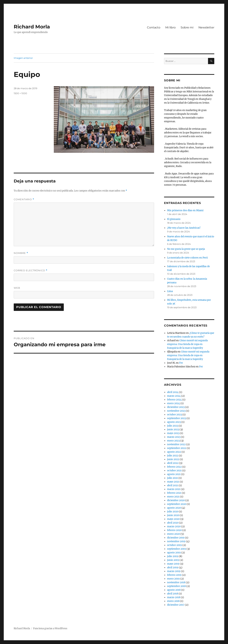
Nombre (21, 253)
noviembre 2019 (176, 541)
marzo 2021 (174, 489)
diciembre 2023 (176, 407)
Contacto (154, 27)
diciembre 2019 (176, 538)
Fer (181, 363)
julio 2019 (173, 556)
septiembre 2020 (177, 504)
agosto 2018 (174, 590)
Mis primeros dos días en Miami (185, 210)
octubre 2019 (174, 545)
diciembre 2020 (176, 500)
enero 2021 (173, 497)
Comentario (24, 199)
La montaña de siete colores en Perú (187, 258)
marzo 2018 (174, 597)
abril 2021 (173, 485)
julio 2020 (173, 512)
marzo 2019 (174, 571)
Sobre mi (187, 27)
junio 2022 (173, 459)
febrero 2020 (174, 530)
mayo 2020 (173, 519)
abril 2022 (173, 463)
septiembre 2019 (177, 549)
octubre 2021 (174, 471)
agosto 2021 (174, 474)
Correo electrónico (31, 270)
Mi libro (170, 27)
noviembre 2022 (176, 444)
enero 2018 (173, 601)
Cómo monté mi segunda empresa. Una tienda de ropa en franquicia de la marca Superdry (187, 344)
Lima (170, 291)
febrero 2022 (174, 467)
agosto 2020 (174, 508)
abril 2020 (173, 523)
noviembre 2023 (176, 411)
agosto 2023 (174, 422)
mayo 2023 (173, 433)
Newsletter (206, 27)
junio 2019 (173, 560)
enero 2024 (173, 403)
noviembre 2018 (176, 582)
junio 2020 (173, 515)
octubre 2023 (174, 415)
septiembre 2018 (176, 586)
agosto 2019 (174, 553)
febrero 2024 (174, 400)
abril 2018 (173, 594)
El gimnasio (174, 219)
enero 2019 (173, 579)
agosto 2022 (174, 452)
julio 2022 (173, 456)
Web (17, 288)
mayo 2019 (173, 564)
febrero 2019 (174, 575)
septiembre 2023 (177, 418)
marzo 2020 (174, 526)
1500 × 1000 (20, 93)
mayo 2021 (173, 482)
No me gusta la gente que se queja (186, 249)
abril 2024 (173, 392)
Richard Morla (32, 27)
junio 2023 (173, 429)
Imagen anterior (23, 58)
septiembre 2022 (177, 448)
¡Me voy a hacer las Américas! (184, 228)
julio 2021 (173, 478)
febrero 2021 (174, 493)
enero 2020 (173, 534)
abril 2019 (173, 568)
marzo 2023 (174, 437)
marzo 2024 (174, 396)
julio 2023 (173, 426)
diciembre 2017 (176, 605)
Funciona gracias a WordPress (50, 628)
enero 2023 (173, 441)
